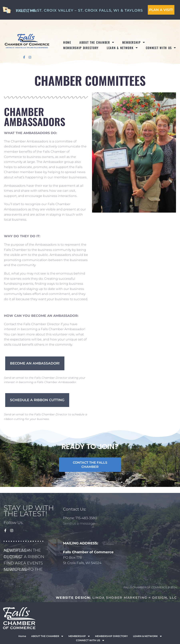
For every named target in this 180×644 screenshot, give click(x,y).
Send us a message (79, 523)
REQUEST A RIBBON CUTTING (24, 557)
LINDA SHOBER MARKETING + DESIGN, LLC (135, 598)
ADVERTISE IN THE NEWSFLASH (22, 550)
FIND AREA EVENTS (23, 563)
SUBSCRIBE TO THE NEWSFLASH (23, 569)
